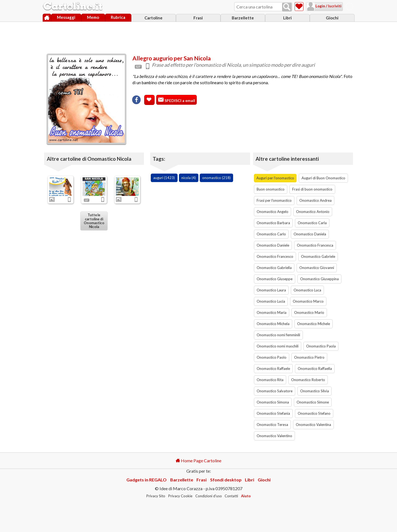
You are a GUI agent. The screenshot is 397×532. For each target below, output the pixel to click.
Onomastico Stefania (273, 413)
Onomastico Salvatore (275, 391)
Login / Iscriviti (328, 6)
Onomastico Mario (309, 312)
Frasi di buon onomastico (312, 189)
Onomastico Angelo (273, 212)
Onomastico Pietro (309, 357)
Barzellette (243, 18)
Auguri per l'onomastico (275, 178)
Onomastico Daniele (273, 245)
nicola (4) (189, 178)
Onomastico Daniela (310, 234)
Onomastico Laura (271, 290)
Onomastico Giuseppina (319, 279)
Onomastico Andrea (315, 200)
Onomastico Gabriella (274, 268)
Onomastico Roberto (308, 380)
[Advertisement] (199, 36)
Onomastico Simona (273, 402)
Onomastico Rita (270, 380)
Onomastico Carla (312, 223)
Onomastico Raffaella (315, 369)
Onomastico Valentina (313, 425)
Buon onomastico (271, 189)
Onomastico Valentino (274, 436)
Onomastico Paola (321, 346)
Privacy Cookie (180, 496)
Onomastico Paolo (272, 357)
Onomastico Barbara (273, 223)
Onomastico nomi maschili (278, 346)
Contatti (231, 496)
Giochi (332, 18)
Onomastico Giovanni (317, 268)
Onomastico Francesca (315, 245)
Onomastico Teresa (272, 425)
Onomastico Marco (308, 301)
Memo (93, 17)
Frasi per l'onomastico (274, 200)
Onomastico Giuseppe (275, 279)
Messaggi (66, 17)
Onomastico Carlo (271, 234)
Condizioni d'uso (209, 496)
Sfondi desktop (226, 480)
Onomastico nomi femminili (278, 335)
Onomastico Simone (313, 402)
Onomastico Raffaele (273, 369)
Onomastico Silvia (315, 391)
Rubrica (118, 17)
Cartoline (153, 18)
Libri (287, 18)
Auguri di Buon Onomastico (323, 178)
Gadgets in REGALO (147, 480)
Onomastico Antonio (313, 212)
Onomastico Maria (272, 312)
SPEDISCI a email (179, 100)
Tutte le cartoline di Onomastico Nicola (94, 221)
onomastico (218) (216, 178)
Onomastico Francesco (275, 256)
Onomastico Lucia (271, 301)
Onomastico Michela (273, 324)
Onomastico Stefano (314, 413)
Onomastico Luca (307, 290)
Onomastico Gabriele (318, 256)
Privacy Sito (156, 496)
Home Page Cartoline (198, 461)
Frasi (198, 18)
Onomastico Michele (314, 324)
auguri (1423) (164, 178)
